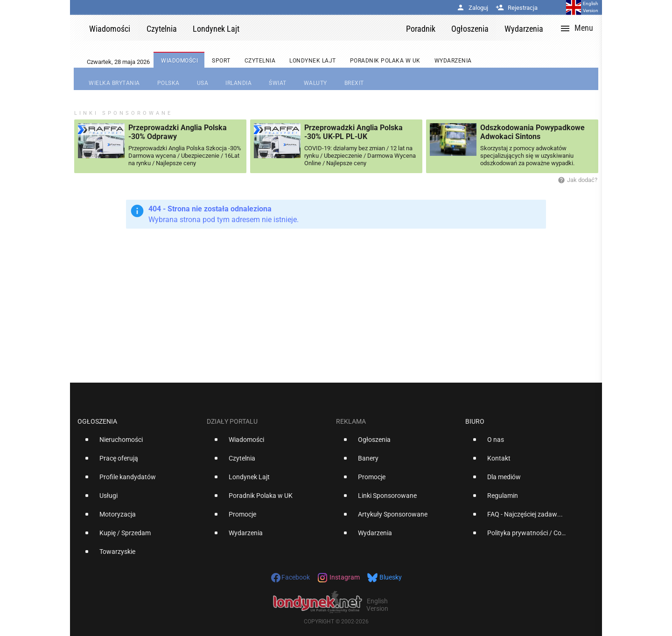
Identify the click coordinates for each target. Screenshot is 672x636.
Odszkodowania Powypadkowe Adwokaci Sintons (532, 132)
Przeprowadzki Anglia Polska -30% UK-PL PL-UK (353, 132)
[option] (138, 443)
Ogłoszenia (97, 421)
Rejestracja (517, 8)
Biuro (475, 421)
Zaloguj (472, 8)
